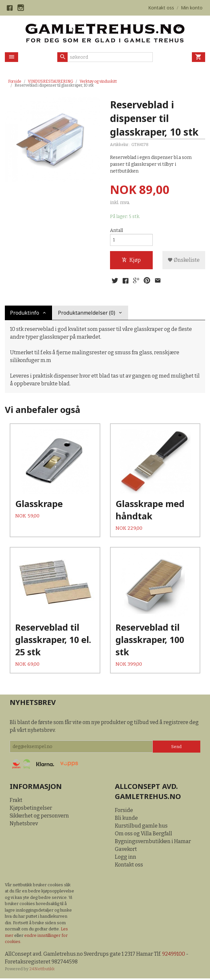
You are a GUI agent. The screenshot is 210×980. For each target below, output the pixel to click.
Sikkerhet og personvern (39, 817)
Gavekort (126, 850)
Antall (116, 230)
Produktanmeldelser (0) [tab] (87, 313)
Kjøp (131, 260)
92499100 (174, 955)
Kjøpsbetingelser (31, 810)
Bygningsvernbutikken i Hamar (153, 843)
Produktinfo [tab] (25, 313)
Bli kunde (126, 819)
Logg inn (126, 858)
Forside (15, 81)
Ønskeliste (184, 260)
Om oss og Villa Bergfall (144, 835)
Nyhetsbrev (24, 825)
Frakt (16, 802)
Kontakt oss (129, 866)
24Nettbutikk (42, 970)
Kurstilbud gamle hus (141, 827)
